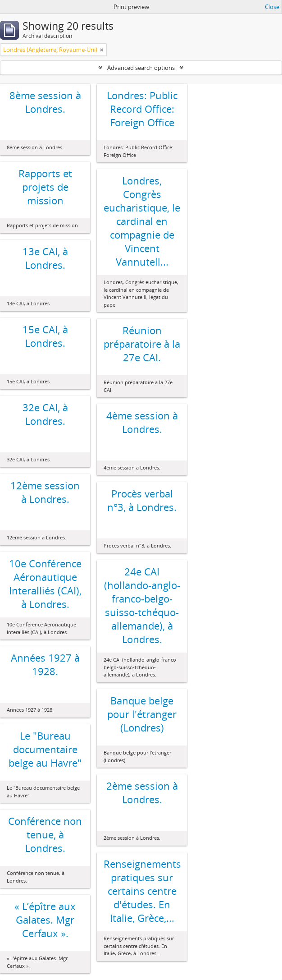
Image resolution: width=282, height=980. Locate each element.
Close (272, 7)
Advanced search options (141, 68)
